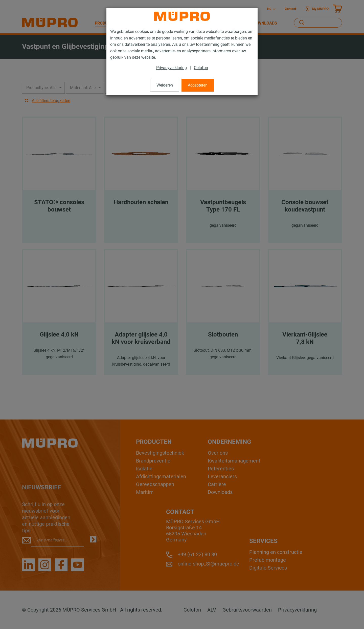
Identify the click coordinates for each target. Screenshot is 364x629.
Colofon (201, 68)
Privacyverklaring (172, 68)
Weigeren (165, 85)
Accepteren (198, 85)
